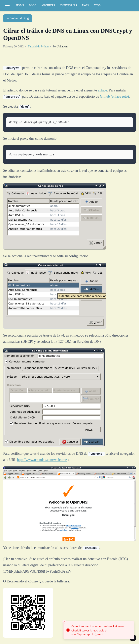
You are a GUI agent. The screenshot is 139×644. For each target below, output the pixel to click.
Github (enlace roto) (114, 96)
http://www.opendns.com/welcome (42, 460)
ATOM (97, 5)
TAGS (85, 5)
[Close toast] (64, 622)
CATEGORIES (68, 5)
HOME (20, 5)
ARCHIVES (48, 5)
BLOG (33, 5)
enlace (102, 90)
